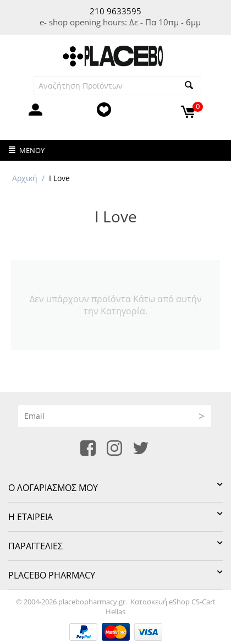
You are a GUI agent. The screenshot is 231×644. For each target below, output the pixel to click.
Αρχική (25, 178)
